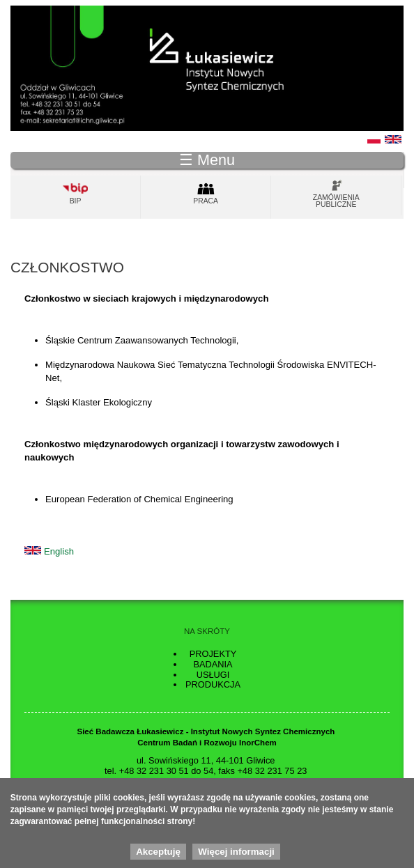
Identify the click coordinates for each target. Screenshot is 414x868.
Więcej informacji (236, 856)
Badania (213, 664)
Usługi (213, 675)
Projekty (213, 654)
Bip (76, 201)
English (59, 551)
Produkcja (213, 684)
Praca (206, 201)
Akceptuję (158, 856)
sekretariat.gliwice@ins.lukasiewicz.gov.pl (222, 782)
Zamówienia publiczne (336, 201)
